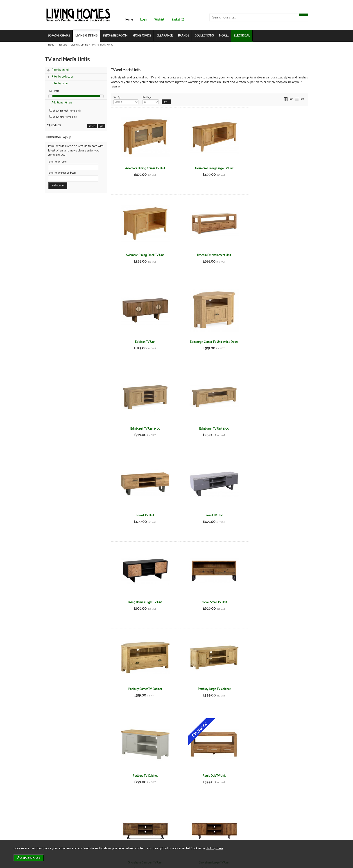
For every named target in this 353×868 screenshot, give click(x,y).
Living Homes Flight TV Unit (209, 429)
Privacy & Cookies (105, 827)
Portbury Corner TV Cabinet (144, 515)
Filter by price (60, 84)
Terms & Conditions (107, 818)
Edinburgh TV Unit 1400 (144, 342)
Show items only (65, 111)
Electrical (57, 837)
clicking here (214, 848)
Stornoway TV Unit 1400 (209, 689)
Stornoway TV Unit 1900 (275, 689)
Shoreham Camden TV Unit (209, 602)
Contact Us (58, 827)
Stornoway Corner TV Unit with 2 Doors (144, 689)
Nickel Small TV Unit (275, 429)
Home (129, 20)
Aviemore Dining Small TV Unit (275, 168)
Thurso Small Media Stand (209, 776)
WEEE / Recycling (105, 832)
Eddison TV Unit (209, 255)
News (55, 818)
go (102, 126)
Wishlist (159, 20)
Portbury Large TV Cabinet (209, 515)
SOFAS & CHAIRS (59, 36)
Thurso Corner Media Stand (144, 776)
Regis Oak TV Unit (144, 602)
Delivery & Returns (106, 823)
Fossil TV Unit (144, 429)
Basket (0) (178, 20)
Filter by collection (63, 77)
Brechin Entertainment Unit (144, 255)
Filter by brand (60, 70)
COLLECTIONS (204, 36)
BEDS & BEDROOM (115, 36)
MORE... (224, 36)
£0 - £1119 (54, 91)
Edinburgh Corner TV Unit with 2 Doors (275, 255)
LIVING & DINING (86, 36)
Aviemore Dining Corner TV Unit (144, 168)
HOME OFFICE (142, 36)
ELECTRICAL (242, 36)
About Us (57, 823)
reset (92, 126)
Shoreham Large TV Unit (275, 602)
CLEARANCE (165, 36)
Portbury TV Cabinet (275, 515)
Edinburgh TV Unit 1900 (209, 342)
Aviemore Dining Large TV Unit (209, 168)
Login (144, 20)
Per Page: (151, 100)
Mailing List (58, 832)
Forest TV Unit (275, 342)
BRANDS (184, 36)
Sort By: (126, 100)
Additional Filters (62, 103)
